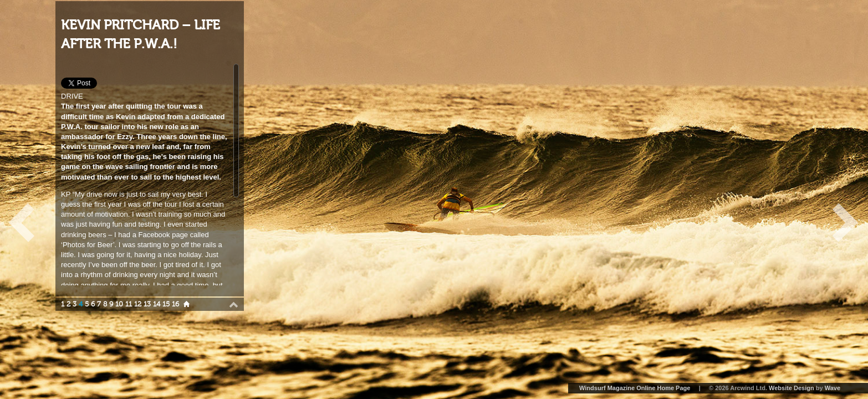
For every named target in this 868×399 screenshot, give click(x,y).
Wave (833, 388)
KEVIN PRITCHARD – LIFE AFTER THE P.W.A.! (141, 35)
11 (129, 304)
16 (175, 304)
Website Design (792, 388)
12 (138, 304)
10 (119, 304)
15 (166, 304)
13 (147, 304)
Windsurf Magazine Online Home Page (635, 388)
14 (157, 304)
